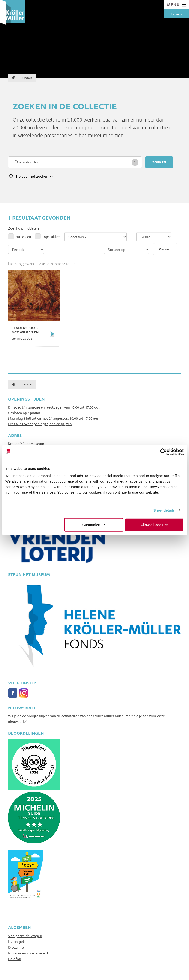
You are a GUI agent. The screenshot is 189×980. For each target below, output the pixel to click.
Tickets (177, 14)
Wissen (165, 249)
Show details (164, 510)
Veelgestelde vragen (25, 936)
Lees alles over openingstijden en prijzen (40, 424)
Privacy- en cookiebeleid (28, 953)
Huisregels (17, 941)
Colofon (15, 959)
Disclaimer (17, 947)
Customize (94, 525)
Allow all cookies (154, 525)
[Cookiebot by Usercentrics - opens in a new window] (163, 452)
